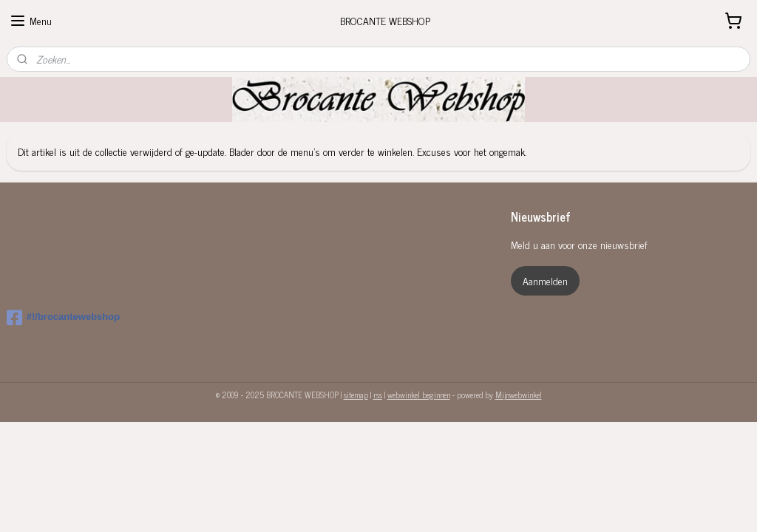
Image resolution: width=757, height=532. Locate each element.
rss (378, 395)
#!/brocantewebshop (63, 318)
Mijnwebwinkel (519, 395)
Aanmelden (545, 280)
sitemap (356, 395)
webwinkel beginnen (419, 395)
